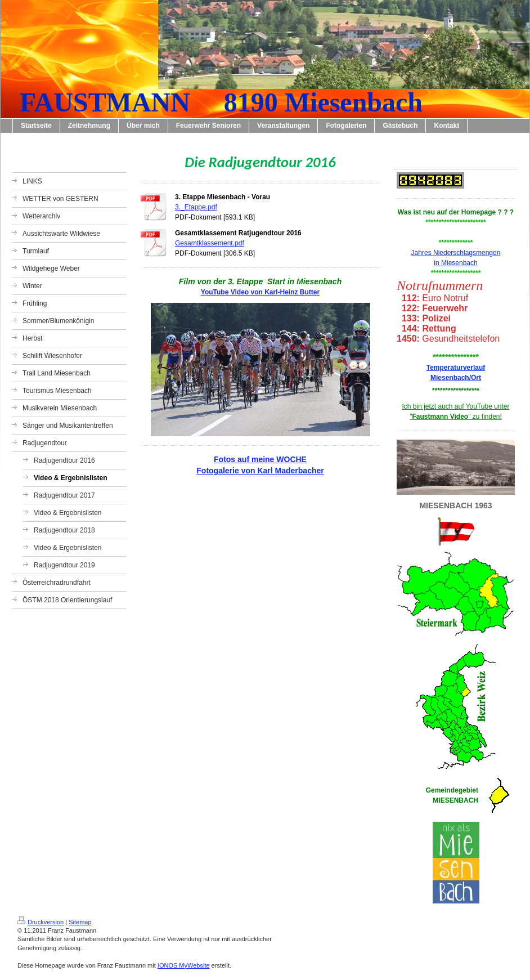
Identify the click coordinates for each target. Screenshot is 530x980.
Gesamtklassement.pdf (210, 243)
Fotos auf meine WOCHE (260, 459)
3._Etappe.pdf (196, 207)
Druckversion (41, 922)
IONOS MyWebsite (184, 965)
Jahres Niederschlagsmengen (456, 253)
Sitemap (80, 922)
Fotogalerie (217, 471)
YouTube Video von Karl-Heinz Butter (260, 292)
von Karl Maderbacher (282, 471)
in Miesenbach (455, 263)
